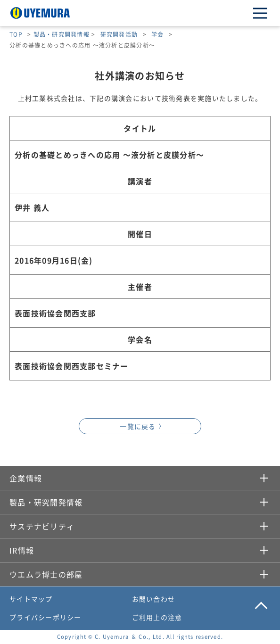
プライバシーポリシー (45, 617)
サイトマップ (31, 599)
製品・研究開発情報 (62, 34)
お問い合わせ (154, 599)
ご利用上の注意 (157, 617)
